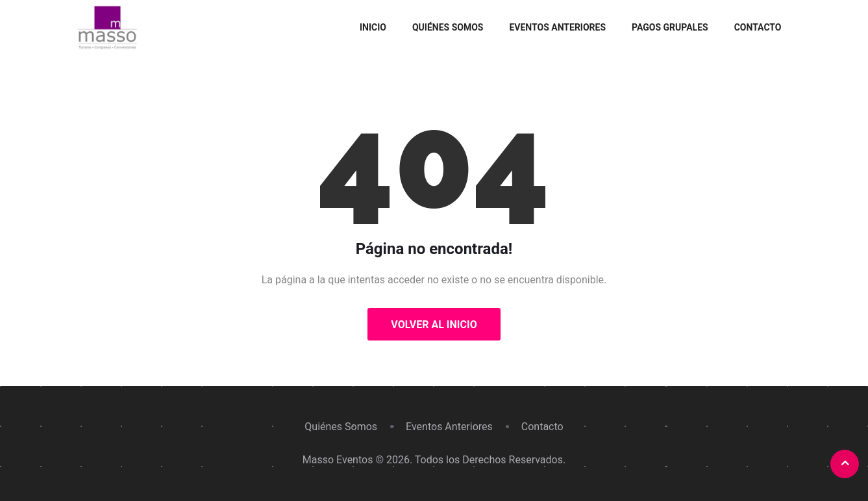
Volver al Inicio (434, 325)
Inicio (373, 27)
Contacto (758, 27)
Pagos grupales (670, 27)
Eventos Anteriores (557, 27)
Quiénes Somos (448, 27)
